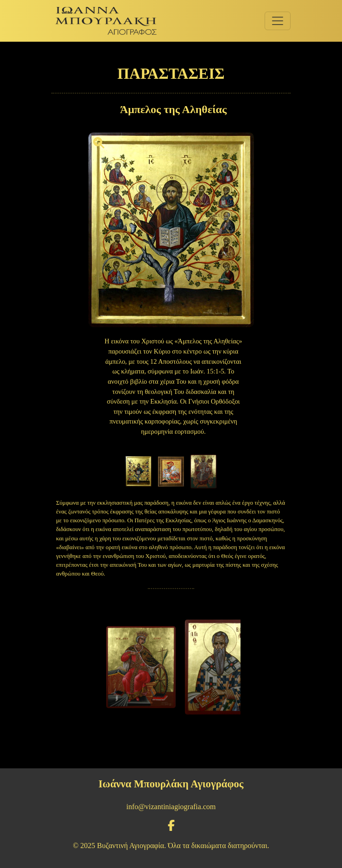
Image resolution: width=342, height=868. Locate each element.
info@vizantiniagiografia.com (171, 807)
